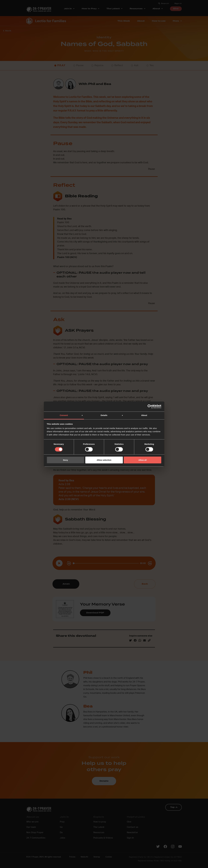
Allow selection (104, 460)
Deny (66, 460)
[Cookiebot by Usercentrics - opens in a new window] (150, 406)
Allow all (143, 460)
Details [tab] (104, 415)
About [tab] (144, 415)
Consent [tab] (64, 415)
